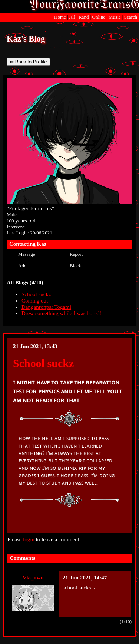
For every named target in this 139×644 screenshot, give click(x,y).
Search (131, 17)
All (73, 17)
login (29, 539)
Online (99, 17)
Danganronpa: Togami (46, 307)
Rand (84, 17)
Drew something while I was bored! (61, 313)
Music (115, 17)
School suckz (36, 294)
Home (60, 17)
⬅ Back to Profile (28, 62)
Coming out (35, 301)
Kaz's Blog (26, 39)
